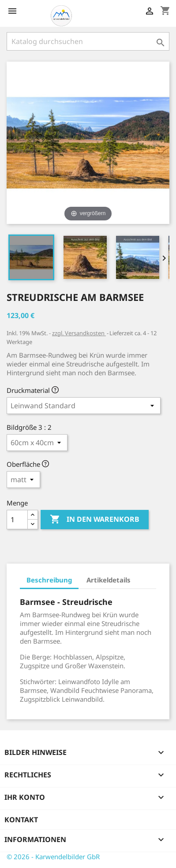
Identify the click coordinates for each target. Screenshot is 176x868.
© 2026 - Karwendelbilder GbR (53, 857)
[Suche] (88, 41)
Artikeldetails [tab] (109, 580)
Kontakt (21, 820)
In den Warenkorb (95, 520)
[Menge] (17, 520)
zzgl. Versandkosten (79, 333)
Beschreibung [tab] (49, 580)
